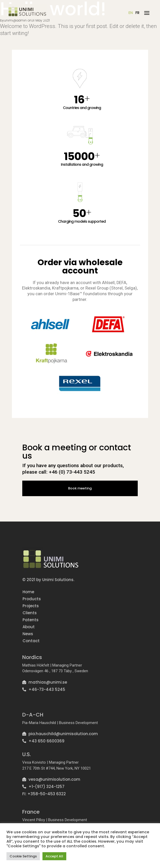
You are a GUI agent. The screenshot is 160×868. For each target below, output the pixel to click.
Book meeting (80, 488)
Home (28, 591)
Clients (29, 612)
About (28, 626)
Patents (30, 619)
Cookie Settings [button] (23, 856)
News (28, 633)
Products (31, 598)
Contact (31, 640)
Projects (30, 605)
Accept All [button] (54, 856)
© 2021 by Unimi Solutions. (48, 579)
